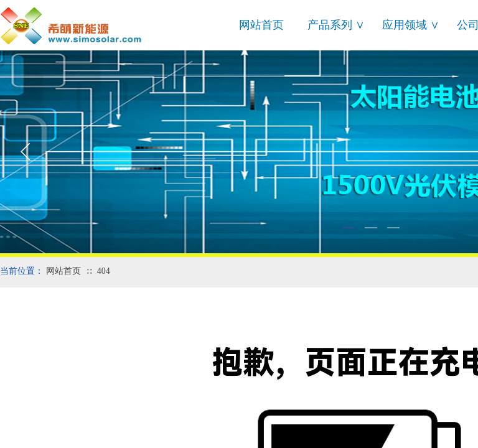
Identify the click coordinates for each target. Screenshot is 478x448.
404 (104, 271)
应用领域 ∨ (411, 25)
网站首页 (261, 25)
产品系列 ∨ (336, 25)
